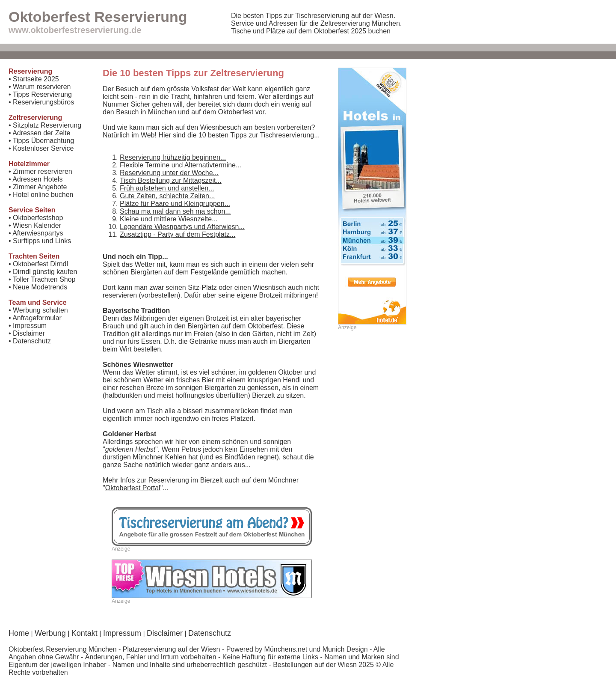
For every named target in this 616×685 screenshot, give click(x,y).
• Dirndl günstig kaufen (43, 272)
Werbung (50, 633)
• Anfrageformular (35, 318)
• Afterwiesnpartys (36, 233)
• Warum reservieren (40, 87)
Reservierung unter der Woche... (169, 173)
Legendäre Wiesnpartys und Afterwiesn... (182, 227)
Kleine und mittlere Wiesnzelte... (169, 219)
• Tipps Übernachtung (41, 141)
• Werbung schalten (38, 310)
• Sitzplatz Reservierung (45, 125)
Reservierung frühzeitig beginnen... (173, 157)
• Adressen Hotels (36, 179)
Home (19, 633)
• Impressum (28, 326)
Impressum (122, 633)
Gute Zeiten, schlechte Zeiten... (167, 196)
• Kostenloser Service (41, 148)
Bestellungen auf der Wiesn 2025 (323, 665)
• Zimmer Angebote (38, 187)
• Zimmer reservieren (40, 171)
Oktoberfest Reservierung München (63, 649)
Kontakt (84, 633)
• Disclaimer (27, 333)
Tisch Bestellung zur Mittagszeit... (171, 180)
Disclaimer (165, 633)
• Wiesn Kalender (35, 225)
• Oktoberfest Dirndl (38, 264)
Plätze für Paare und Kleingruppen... (175, 204)
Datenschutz (210, 633)
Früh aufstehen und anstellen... (167, 188)
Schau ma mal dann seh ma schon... (175, 211)
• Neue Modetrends (38, 287)
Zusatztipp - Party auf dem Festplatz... (178, 234)
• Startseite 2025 (34, 79)
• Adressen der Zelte (39, 133)
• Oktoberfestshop (36, 218)
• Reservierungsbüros (41, 102)
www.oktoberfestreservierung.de (75, 30)
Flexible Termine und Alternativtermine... (181, 165)
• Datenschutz (30, 341)
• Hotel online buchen (41, 195)
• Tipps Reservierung (40, 94)
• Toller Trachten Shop (42, 279)
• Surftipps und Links (40, 241)
